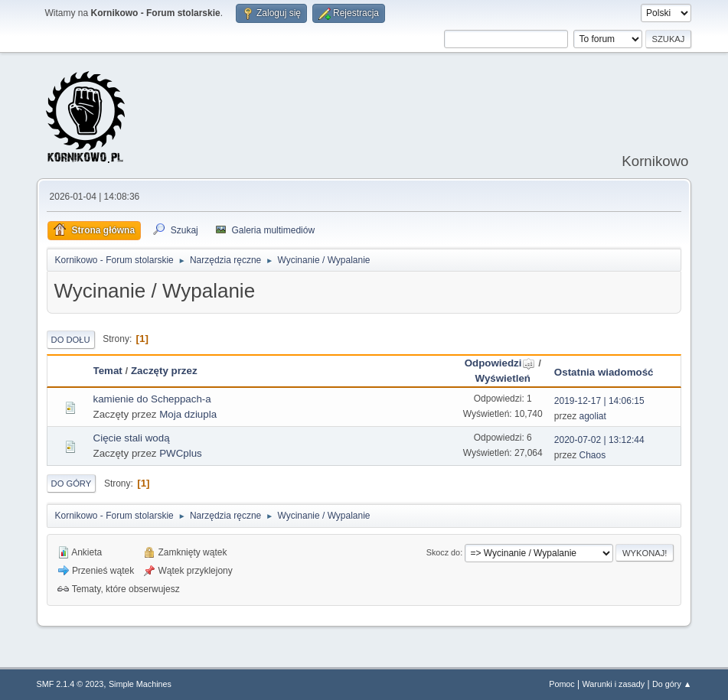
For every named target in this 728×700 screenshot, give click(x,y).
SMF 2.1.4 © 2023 (70, 684)
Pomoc (562, 684)
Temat (108, 371)
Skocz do (443, 552)
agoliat (593, 416)
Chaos (593, 455)
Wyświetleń (503, 378)
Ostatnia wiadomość (604, 372)
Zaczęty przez (164, 371)
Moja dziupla (188, 414)
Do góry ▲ (672, 684)
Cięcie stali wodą (132, 438)
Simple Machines (140, 684)
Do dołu (71, 340)
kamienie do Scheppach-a (152, 399)
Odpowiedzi (500, 363)
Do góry (72, 483)
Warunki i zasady (614, 684)
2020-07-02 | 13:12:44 (599, 440)
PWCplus (181, 453)
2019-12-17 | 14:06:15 (599, 401)
